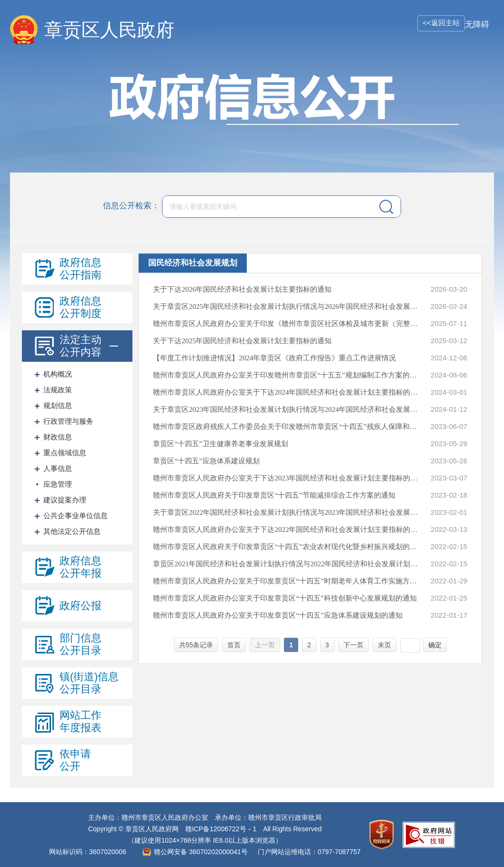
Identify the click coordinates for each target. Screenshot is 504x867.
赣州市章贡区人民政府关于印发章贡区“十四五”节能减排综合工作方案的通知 (274, 495)
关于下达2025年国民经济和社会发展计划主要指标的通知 (242, 341)
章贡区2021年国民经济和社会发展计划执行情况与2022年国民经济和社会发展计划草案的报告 (286, 564)
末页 (384, 645)
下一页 (353, 645)
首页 (234, 645)
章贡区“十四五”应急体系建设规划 (206, 461)
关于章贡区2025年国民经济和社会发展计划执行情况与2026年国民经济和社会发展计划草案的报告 (286, 306)
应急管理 (58, 484)
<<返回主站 (441, 23)
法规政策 (58, 390)
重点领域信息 (65, 453)
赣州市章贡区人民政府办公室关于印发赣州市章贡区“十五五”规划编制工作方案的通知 (286, 375)
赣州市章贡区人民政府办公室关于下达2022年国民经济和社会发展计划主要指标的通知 (286, 530)
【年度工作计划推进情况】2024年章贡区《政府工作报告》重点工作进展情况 (274, 358)
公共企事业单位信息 (76, 515)
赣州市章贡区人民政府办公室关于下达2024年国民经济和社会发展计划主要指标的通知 (286, 392)
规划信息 (58, 405)
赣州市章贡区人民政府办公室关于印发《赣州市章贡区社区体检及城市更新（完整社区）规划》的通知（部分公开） (286, 324)
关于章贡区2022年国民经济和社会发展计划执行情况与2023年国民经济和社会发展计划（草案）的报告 (286, 512)
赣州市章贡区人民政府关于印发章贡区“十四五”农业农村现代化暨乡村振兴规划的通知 (286, 547)
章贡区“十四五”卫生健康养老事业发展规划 (220, 444)
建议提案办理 (65, 500)
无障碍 (477, 25)
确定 (435, 645)
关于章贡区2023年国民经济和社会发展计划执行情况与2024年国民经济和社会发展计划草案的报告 (286, 409)
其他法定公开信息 (72, 531)
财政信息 (58, 437)
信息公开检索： (131, 206)
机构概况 (58, 374)
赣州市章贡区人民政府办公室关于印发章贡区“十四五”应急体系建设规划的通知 (277, 615)
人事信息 (58, 468)
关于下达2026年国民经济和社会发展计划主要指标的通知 (242, 289)
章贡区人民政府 (109, 30)
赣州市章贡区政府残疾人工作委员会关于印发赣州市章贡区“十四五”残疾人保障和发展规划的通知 (286, 427)
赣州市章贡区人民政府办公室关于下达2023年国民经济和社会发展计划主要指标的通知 (286, 478)
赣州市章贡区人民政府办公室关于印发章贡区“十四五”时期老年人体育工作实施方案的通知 (286, 581)
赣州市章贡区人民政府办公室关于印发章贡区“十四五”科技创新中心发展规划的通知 (285, 598)
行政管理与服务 (68, 421)
